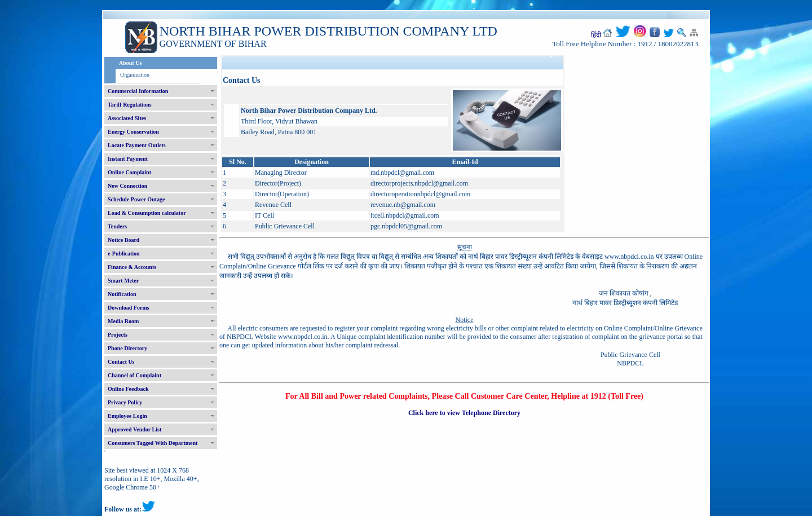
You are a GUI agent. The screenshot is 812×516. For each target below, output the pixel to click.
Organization (135, 75)
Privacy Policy (125, 402)
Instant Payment (128, 159)
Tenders (117, 226)
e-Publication (124, 253)
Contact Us (121, 362)
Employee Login (127, 416)
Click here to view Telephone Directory (464, 413)
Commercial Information (138, 91)
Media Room (123, 321)
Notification (122, 294)
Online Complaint (129, 172)
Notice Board (123, 240)
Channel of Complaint (134, 375)
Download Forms (129, 308)
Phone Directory (127, 348)
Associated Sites (127, 118)
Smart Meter (123, 281)
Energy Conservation (133, 132)
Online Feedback (128, 389)
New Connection (127, 186)
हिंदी (596, 35)
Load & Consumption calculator (147, 213)
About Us (130, 63)
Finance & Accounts (132, 267)
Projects (118, 335)
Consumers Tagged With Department (153, 443)
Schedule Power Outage (136, 199)
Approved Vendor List (134, 429)
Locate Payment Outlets (137, 145)
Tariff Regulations (130, 105)
